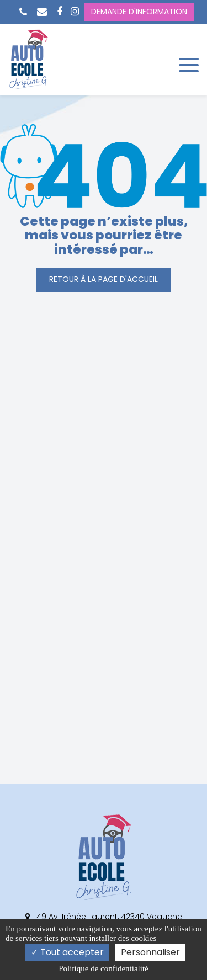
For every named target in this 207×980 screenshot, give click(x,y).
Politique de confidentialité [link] (103, 968)
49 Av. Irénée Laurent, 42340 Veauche (104, 917)
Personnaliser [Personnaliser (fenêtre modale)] (150, 952)
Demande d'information (139, 12)
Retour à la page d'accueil (104, 279)
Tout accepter (67, 952)
